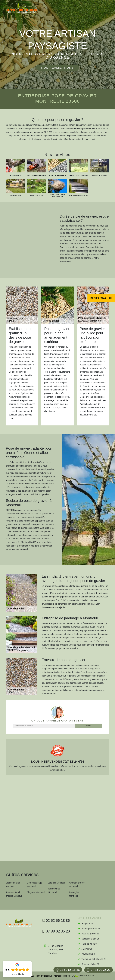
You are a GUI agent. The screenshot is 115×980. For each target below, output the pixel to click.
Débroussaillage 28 (90, 939)
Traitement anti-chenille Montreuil (14, 894)
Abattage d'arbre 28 (91, 929)
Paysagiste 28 (88, 954)
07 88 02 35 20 (99, 970)
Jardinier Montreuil (57, 883)
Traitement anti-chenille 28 (94, 959)
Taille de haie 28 (89, 944)
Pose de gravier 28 (90, 934)
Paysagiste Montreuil (74, 894)
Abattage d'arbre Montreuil (77, 885)
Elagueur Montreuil (36, 892)
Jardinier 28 (87, 949)
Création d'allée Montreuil (13, 885)
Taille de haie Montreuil (54, 891)
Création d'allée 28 (90, 964)
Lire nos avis (17, 974)
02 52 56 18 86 (68, 970)
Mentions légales (62, 976)
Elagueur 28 (87, 924)
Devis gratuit (101, 298)
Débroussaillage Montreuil (34, 885)
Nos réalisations (57, 68)
